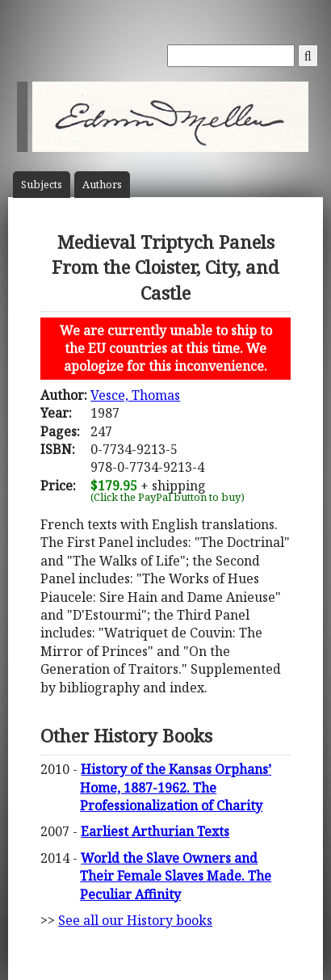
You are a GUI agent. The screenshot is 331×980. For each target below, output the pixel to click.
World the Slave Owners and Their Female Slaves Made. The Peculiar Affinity (176, 876)
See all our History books (135, 920)
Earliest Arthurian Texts (155, 831)
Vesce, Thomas (135, 395)
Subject (42, 185)
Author (102, 185)
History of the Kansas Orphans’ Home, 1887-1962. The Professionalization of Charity (176, 787)
